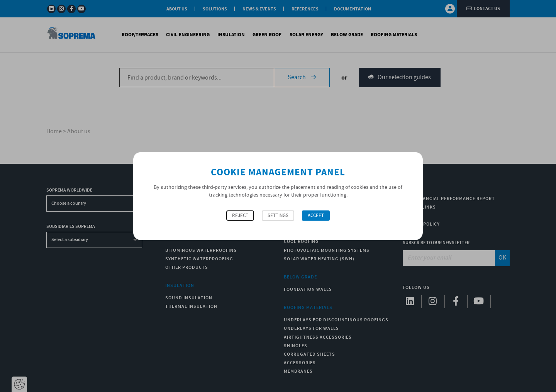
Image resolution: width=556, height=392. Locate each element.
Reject (240, 216)
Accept (316, 216)
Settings (278, 216)
